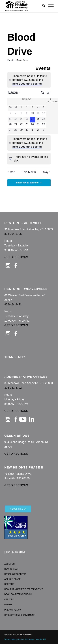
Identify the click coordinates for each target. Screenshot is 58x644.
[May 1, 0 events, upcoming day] (32, 131)
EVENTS (8, 605)
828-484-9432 (13, 304)
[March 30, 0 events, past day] (10, 108)
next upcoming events (27, 84)
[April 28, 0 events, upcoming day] (16, 131)
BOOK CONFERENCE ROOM (18, 594)
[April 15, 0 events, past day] (21, 120)
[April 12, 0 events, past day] (44, 114)
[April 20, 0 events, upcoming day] (10, 125)
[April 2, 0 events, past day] (27, 108)
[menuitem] (42, 6)
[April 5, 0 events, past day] (44, 108)
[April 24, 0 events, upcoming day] (32, 125)
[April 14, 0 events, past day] (16, 120)
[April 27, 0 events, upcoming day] (10, 131)
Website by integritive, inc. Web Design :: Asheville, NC (25, 639)
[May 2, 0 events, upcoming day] (38, 131)
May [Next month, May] (47, 172)
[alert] (29, 80)
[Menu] (49, 6)
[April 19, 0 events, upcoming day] (44, 120)
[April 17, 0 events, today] (32, 120)
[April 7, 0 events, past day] (16, 114)
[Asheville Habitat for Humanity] (24, 6)
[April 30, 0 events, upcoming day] (27, 131)
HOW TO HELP (11, 569)
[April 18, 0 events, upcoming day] (38, 120)
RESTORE (9, 584)
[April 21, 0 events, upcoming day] (16, 125)
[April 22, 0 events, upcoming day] (21, 125)
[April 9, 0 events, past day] (27, 114)
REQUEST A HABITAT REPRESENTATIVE (24, 589)
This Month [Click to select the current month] (29, 172)
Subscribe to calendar (27, 183)
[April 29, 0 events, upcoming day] (21, 131)
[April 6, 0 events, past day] (10, 114)
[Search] (42, 6)
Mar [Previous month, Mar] (11, 172)
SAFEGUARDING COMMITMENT (20, 615)
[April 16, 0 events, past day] (27, 120)
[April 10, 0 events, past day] (32, 114)
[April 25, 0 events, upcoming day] (38, 125)
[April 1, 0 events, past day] (21, 108)
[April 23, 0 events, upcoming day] (27, 125)
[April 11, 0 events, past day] (38, 114)
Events (11, 60)
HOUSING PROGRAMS (15, 574)
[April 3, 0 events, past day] (32, 108)
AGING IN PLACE (12, 579)
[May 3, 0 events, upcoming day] (44, 131)
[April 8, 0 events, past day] (21, 114)
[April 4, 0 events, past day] (38, 108)
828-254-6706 (13, 234)
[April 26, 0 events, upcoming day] (44, 125)
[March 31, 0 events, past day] (16, 108)
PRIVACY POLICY (13, 610)
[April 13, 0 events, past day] (10, 120)
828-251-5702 (13, 388)
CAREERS (9, 599)
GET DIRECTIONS (16, 257)
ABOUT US (9, 564)
